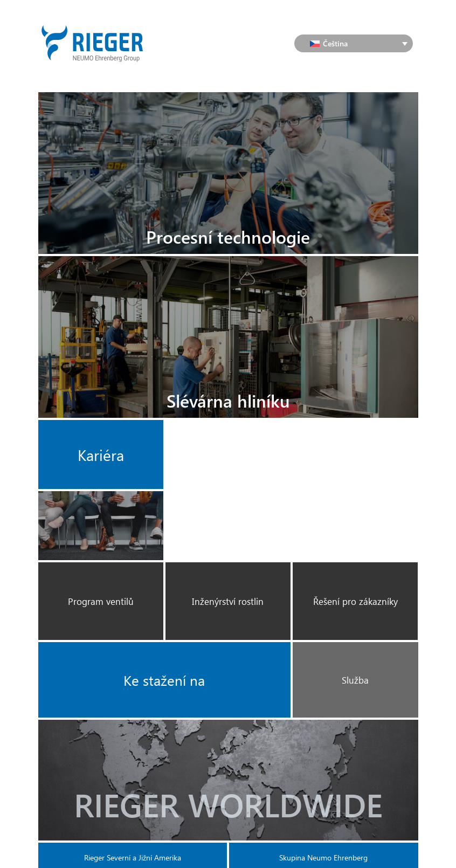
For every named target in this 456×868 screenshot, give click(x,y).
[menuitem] (354, 44)
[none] (354, 44)
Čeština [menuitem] (335, 43)
